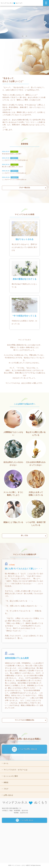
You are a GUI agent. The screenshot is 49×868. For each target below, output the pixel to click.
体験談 (5, 782)
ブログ (5, 789)
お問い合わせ (8, 795)
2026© (10, 865)
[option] (24, 22)
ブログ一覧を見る (25, 188)
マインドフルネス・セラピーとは (15, 770)
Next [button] (46, 23)
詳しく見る (25, 536)
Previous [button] (3, 23)
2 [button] (25, 36)
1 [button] (23, 36)
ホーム (5, 763)
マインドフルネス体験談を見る (25, 721)
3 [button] (27, 36)
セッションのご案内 (10, 776)
